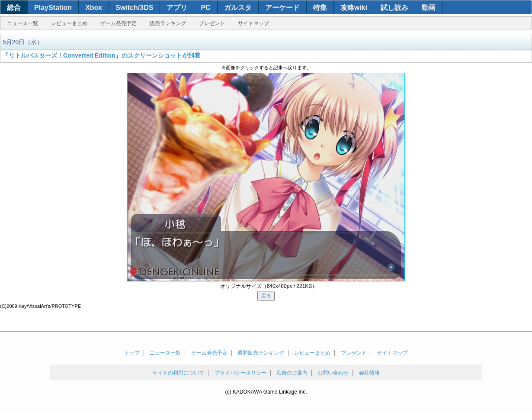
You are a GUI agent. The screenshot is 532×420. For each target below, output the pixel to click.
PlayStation (53, 8)
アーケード (282, 8)
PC (205, 8)
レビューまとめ (69, 23)
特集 (320, 8)
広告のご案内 (292, 373)
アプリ (177, 8)
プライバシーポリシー (240, 373)
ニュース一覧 (22, 23)
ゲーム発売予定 (119, 23)
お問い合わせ (333, 373)
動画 (429, 8)
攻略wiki (354, 8)
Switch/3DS (134, 8)
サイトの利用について (178, 373)
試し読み (394, 8)
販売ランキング (168, 23)
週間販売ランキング (261, 353)
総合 (14, 8)
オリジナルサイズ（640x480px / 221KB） (269, 286)
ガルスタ (238, 8)
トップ (132, 353)
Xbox (94, 8)
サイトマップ (253, 23)
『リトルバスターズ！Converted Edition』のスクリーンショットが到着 (101, 55)
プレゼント (212, 23)
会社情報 (369, 373)
